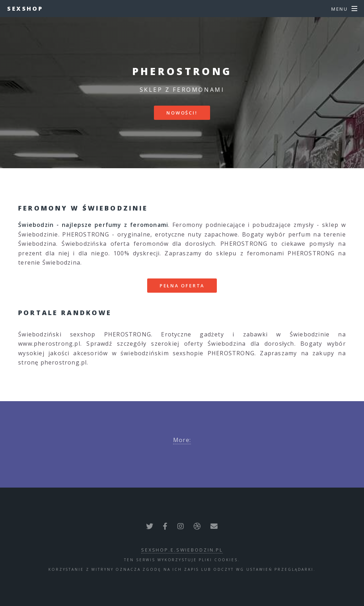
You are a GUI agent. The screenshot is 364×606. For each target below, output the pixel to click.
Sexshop (25, 9)
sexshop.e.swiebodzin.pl (182, 550)
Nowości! (182, 113)
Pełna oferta (182, 286)
